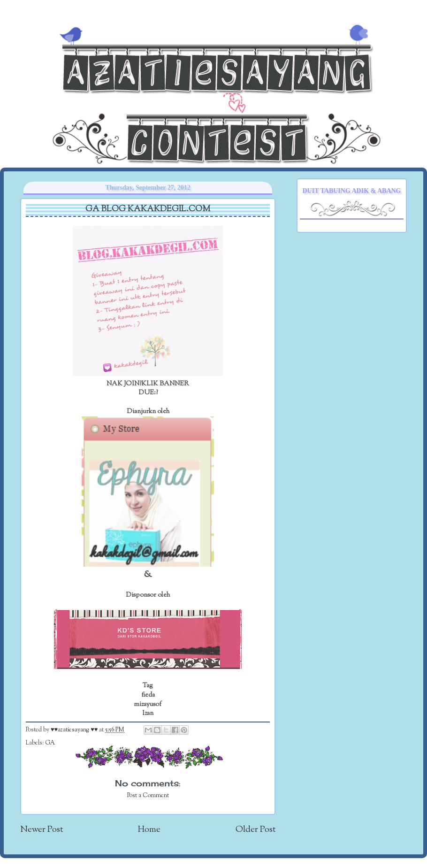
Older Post (255, 830)
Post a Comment (148, 796)
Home (149, 830)
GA (50, 743)
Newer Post (42, 830)
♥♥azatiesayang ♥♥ (75, 730)
